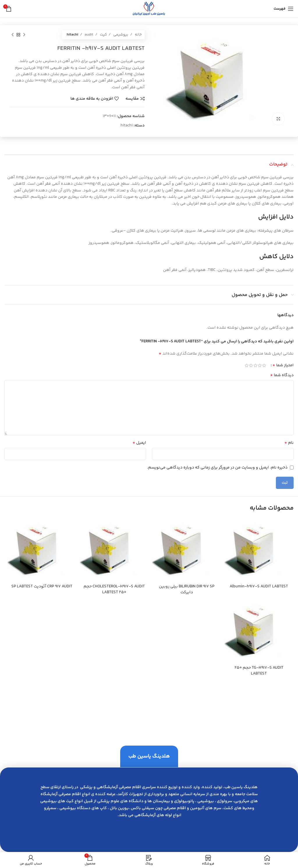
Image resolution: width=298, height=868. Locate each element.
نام (289, 443)
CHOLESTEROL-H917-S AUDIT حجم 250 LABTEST (114, 589)
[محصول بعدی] (13, 35)
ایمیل (139, 443)
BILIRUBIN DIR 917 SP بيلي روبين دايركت (187, 589)
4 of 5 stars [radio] (251, 365)
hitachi (72, 35)
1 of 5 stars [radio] (264, 365)
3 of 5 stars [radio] (255, 365)
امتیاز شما (283, 365)
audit (89, 35)
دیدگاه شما (282, 375)
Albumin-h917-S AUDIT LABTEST (259, 587)
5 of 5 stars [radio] (247, 365)
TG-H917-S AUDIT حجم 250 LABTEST (259, 671)
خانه (138, 35)
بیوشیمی (120, 35)
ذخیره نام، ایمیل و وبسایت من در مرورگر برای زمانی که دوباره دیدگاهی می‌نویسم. (217, 468)
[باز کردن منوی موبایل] (284, 9)
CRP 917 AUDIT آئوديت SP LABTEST (42, 587)
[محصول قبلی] (24, 35)
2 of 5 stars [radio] (260, 365)
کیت (103, 35)
